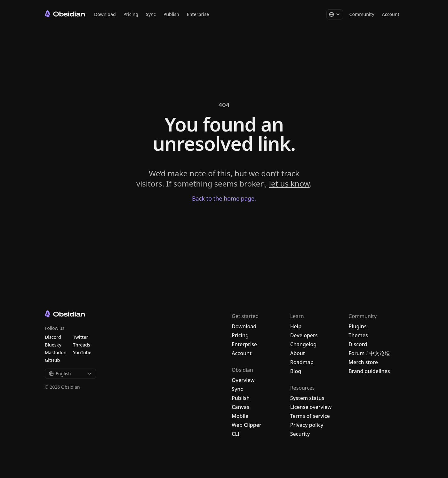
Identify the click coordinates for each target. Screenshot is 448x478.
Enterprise (198, 14)
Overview (243, 380)
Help (296, 326)
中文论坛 (380, 353)
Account (391, 14)
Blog (296, 371)
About (298, 353)
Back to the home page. (224, 198)
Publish (171, 14)
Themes (358, 335)
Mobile (240, 416)
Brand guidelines (369, 371)
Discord (358, 344)
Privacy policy (307, 425)
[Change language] (335, 14)
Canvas (240, 407)
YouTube (82, 352)
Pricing (131, 14)
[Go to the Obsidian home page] (65, 14)
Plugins (357, 326)
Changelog (304, 344)
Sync (151, 14)
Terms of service (310, 416)
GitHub (52, 360)
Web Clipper (247, 425)
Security (300, 434)
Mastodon (56, 352)
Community (362, 14)
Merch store (363, 362)
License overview (311, 407)
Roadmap (302, 362)
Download (105, 14)
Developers (304, 335)
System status (307, 398)
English (70, 374)
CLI (236, 434)
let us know (289, 183)
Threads (82, 345)
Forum (356, 353)
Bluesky (53, 345)
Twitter (80, 337)
